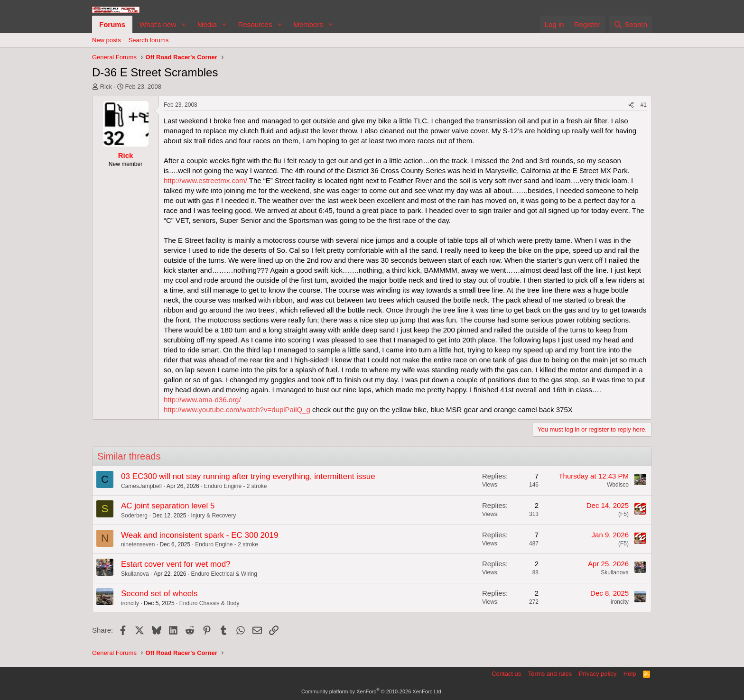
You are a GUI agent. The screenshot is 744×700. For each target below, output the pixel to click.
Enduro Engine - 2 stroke (236, 486)
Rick (106, 87)
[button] (184, 24)
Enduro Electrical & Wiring (224, 574)
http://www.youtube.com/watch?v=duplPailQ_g (237, 410)
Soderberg (134, 516)
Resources (255, 24)
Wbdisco (618, 485)
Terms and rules (550, 674)
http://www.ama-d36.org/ (202, 400)
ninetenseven (138, 544)
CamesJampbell (141, 486)
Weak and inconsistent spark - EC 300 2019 (200, 535)
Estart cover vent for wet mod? (176, 564)
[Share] (631, 105)
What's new (158, 24)
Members (308, 24)
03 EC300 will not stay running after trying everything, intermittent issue (248, 476)
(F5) (623, 514)
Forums (112, 24)
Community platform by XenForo (372, 691)
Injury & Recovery (213, 516)
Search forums (149, 40)
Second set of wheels (159, 594)
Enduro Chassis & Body (209, 603)
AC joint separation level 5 (168, 506)
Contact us (506, 674)
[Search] (630, 24)
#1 (644, 105)
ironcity (130, 603)
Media (207, 24)
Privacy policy (598, 674)
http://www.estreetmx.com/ (205, 180)
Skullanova (135, 574)
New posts (107, 40)
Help (630, 674)
